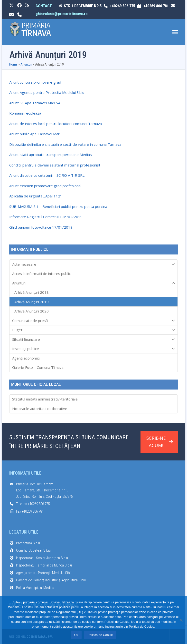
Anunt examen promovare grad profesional (45, 186)
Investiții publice (94, 349)
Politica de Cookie (100, 635)
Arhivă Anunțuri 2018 (32, 292)
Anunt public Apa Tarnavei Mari (35, 134)
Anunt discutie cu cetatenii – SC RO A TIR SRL (47, 175)
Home (13, 64)
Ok (76, 635)
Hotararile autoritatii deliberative (40, 409)
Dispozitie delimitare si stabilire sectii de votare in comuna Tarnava (65, 144)
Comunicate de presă (94, 321)
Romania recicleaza (25, 113)
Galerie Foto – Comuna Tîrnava (38, 367)
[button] (175, 32)
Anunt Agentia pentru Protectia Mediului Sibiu (47, 92)
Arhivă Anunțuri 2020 (32, 311)
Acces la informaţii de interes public (41, 273)
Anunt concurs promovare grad (35, 82)
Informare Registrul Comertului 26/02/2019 (46, 217)
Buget (94, 330)
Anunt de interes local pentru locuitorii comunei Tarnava (56, 124)
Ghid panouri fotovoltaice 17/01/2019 (41, 227)
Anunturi (26, 64)
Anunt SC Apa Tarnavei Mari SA (35, 103)
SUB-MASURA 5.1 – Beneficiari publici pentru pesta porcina (58, 206)
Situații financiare (94, 339)
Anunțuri (94, 283)
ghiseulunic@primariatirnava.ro (62, 14)
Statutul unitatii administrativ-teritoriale (45, 399)
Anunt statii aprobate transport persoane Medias (51, 155)
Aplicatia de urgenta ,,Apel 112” (35, 196)
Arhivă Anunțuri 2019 (32, 302)
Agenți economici (26, 358)
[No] (181, 620)
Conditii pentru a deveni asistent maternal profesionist (55, 165)
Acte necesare (94, 264)
